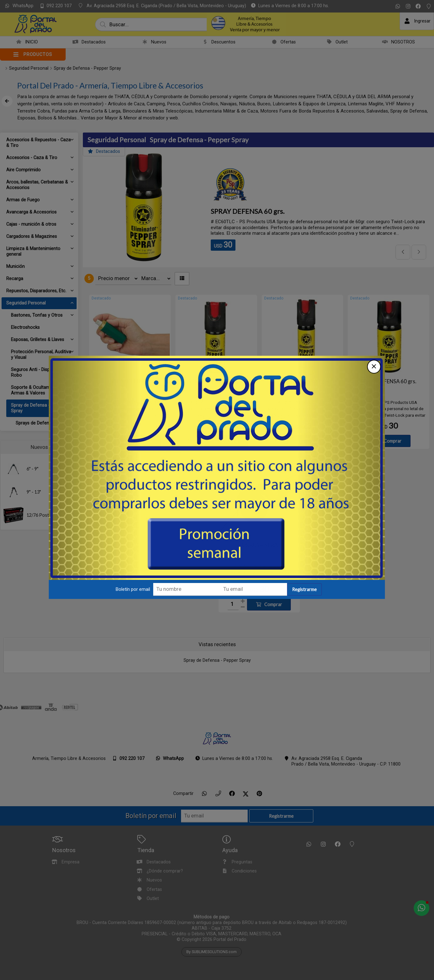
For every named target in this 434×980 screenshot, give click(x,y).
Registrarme (304, 589)
